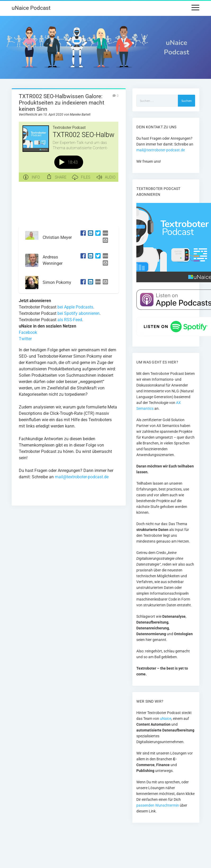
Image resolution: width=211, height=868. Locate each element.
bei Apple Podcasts (75, 316)
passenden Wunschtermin (158, 805)
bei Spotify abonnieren (78, 322)
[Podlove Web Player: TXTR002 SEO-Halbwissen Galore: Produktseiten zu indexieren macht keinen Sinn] (68, 172)
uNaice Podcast (31, 8)
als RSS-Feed (70, 329)
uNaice (166, 719)
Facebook (28, 341)
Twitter (25, 348)
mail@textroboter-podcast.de (82, 486)
